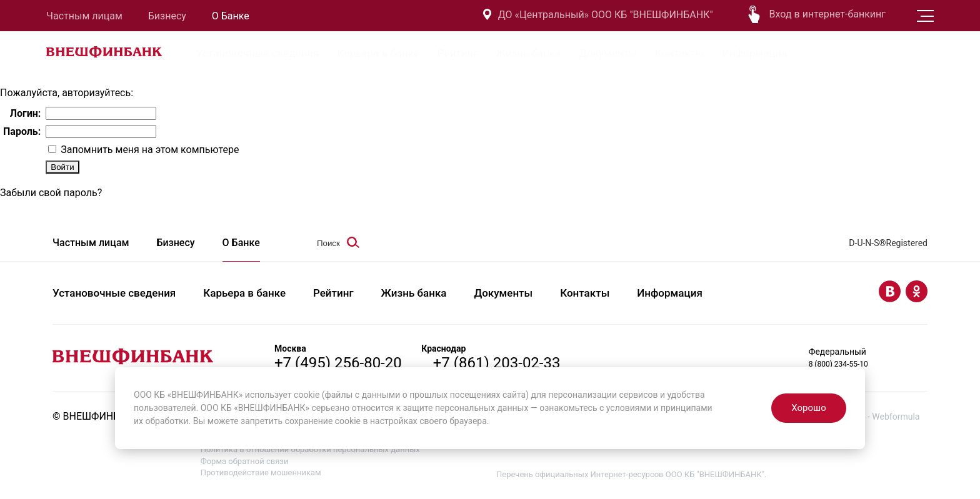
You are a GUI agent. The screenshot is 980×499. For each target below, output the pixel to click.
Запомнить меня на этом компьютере (148, 150)
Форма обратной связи (245, 461)
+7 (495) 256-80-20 (338, 363)
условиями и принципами (659, 408)
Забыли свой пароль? (51, 193)
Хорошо (808, 408)
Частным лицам (84, 16)
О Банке (231, 16)
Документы (608, 53)
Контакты (679, 53)
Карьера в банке (378, 53)
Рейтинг (457, 53)
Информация (755, 53)
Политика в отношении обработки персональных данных (310, 449)
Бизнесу (167, 16)
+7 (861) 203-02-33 (497, 363)
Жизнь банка (528, 53)
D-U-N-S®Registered (888, 243)
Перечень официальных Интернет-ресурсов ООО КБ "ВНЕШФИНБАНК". (631, 474)
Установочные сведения (258, 53)
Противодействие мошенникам (261, 472)
